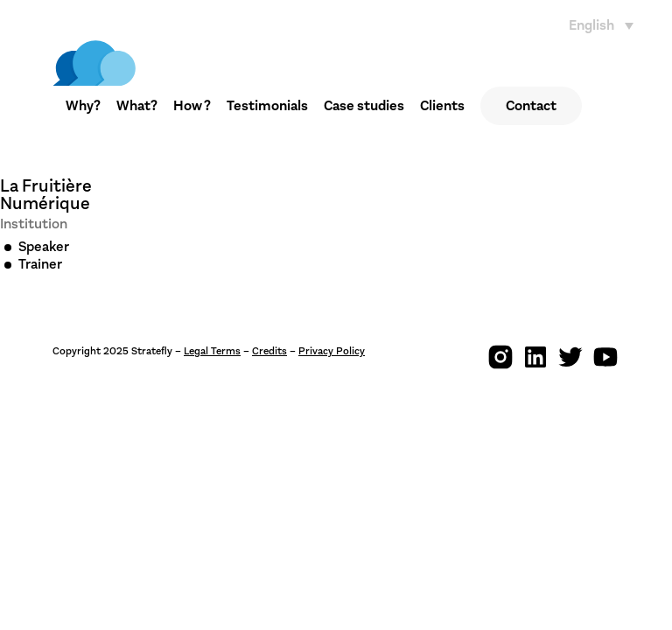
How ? (192, 105)
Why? (83, 105)
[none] (605, 25)
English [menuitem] (591, 25)
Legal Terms (212, 351)
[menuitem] (605, 25)
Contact (531, 105)
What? (137, 105)
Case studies (364, 105)
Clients (442, 105)
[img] (94, 63)
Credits (269, 351)
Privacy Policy (332, 351)
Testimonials (267, 105)
